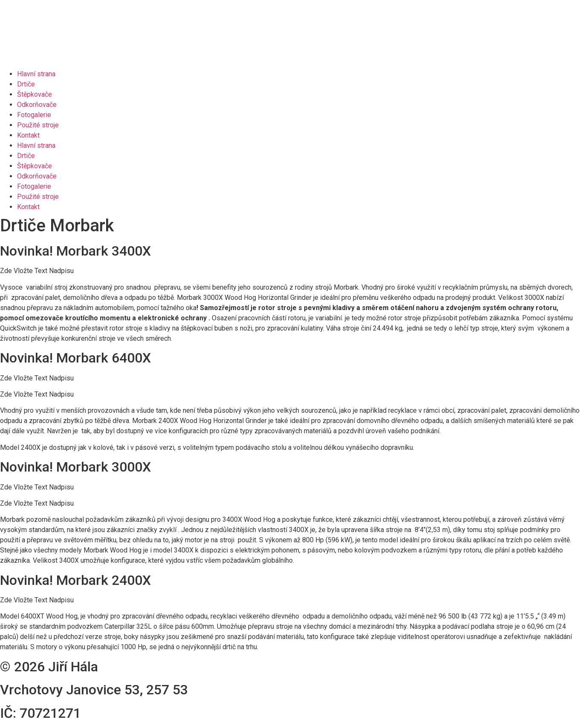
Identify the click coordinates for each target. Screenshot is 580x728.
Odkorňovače (37, 105)
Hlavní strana (36, 74)
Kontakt (28, 135)
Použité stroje (38, 125)
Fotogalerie (34, 115)
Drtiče (26, 84)
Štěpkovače (35, 94)
